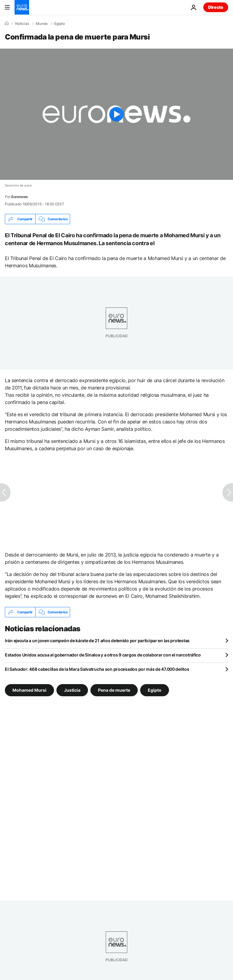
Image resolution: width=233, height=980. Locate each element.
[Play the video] (116, 114)
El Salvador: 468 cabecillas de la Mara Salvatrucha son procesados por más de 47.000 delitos (97, 669)
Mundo (42, 24)
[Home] (7, 23)
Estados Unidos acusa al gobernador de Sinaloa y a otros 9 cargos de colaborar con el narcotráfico (103, 655)
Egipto (60, 24)
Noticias (22, 24)
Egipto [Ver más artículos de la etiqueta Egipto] (155, 690)
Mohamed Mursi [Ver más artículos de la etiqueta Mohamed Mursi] (29, 690)
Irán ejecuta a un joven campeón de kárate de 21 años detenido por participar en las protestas (97, 641)
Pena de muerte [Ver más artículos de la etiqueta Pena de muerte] (114, 690)
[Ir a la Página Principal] (22, 7)
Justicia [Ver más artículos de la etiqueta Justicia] (72, 690)
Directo (216, 7)
